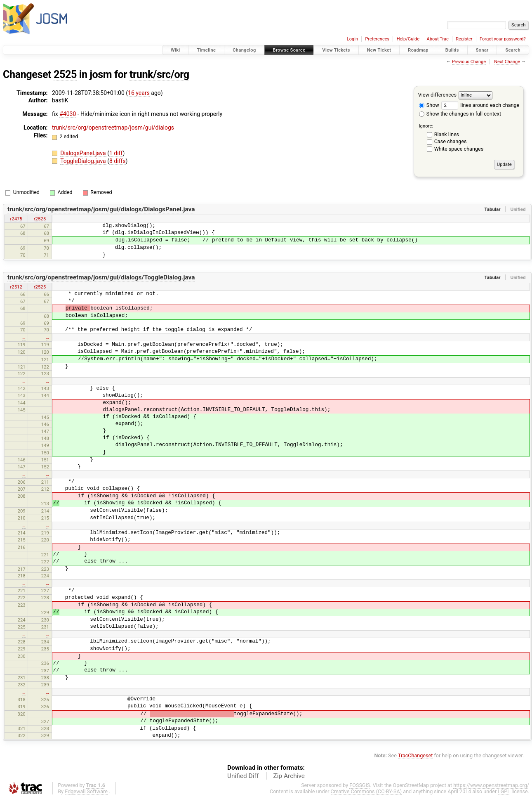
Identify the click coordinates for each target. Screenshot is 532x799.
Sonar (482, 50)
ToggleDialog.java (84, 161)
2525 (65, 74)
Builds (452, 50)
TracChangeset (415, 755)
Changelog (244, 50)
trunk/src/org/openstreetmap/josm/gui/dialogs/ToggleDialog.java (101, 277)
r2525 (40, 219)
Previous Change (469, 62)
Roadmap (418, 50)
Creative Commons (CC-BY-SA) (366, 791)
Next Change (507, 62)
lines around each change (480, 105)
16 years (139, 93)
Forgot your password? (503, 39)
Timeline (206, 50)
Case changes (451, 141)
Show (429, 105)
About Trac (438, 39)
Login (352, 39)
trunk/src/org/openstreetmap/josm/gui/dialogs (113, 128)
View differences (437, 95)
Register (464, 39)
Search (513, 50)
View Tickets (336, 50)
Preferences (377, 39)
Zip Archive (289, 776)
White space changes (459, 149)
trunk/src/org (159, 74)
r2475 (16, 219)
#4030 (68, 114)
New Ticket (379, 50)
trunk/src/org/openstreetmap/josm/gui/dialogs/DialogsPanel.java (101, 209)
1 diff (116, 153)
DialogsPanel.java (84, 153)
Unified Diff (243, 776)
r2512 (16, 287)
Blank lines (447, 134)
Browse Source (289, 50)
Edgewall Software (86, 791)
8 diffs (118, 161)
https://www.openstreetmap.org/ (491, 785)
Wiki (175, 50)
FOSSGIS (360, 785)
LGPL (504, 791)
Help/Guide (408, 39)
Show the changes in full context (460, 114)
